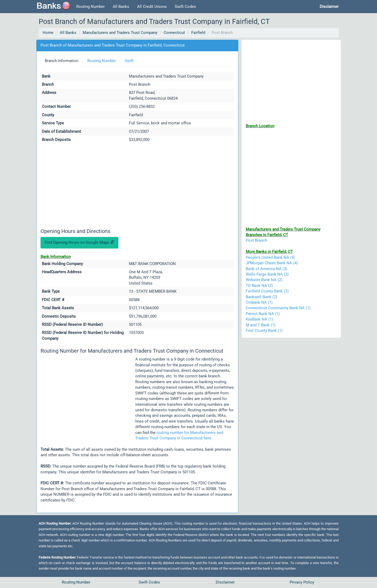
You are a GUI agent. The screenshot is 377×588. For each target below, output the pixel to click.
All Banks (121, 7)
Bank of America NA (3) (267, 269)
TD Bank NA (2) (259, 286)
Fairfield (198, 33)
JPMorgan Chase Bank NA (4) (272, 263)
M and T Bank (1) (261, 325)
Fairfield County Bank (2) (267, 291)
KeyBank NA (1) (259, 319)
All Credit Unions (152, 7)
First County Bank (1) (264, 331)
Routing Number (91, 7)
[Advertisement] (137, 186)
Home (48, 33)
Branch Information (62, 61)
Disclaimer (225, 582)
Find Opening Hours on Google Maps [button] (79, 242)
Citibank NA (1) (259, 302)
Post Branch (256, 240)
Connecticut (174, 33)
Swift (129, 61)
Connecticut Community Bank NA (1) (278, 308)
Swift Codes (185, 7)
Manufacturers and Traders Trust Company (120, 33)
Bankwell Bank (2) (261, 297)
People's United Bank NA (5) (270, 257)
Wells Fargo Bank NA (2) (267, 274)
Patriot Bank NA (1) (263, 314)
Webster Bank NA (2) (264, 280)
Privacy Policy (302, 582)
